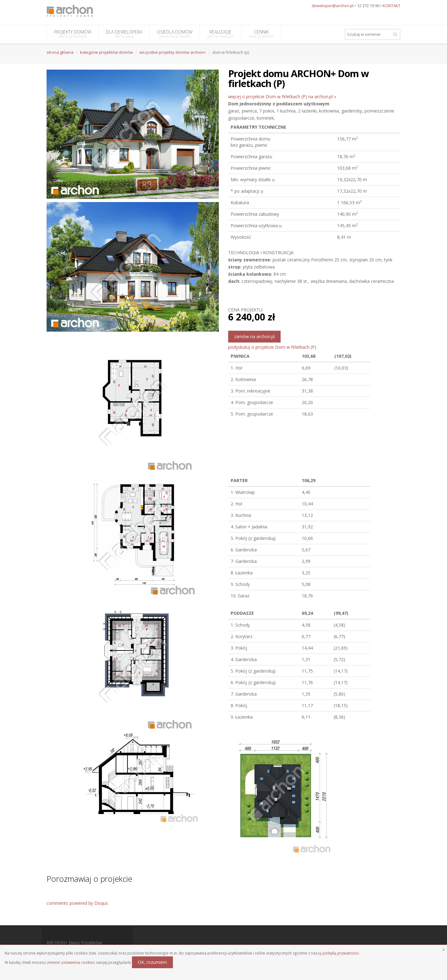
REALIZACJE (221, 34)
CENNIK (261, 34)
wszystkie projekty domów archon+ (173, 52)
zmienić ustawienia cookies (71, 962)
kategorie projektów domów (106, 52)
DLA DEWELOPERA (124, 34)
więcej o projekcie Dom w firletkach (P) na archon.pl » (282, 97)
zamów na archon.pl (254, 336)
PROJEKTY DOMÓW (73, 34)
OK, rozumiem (152, 962)
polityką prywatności (341, 953)
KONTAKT (392, 6)
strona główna (60, 52)
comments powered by (77, 903)
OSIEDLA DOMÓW (175, 34)
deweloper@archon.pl (333, 6)
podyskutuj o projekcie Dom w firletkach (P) (272, 347)
